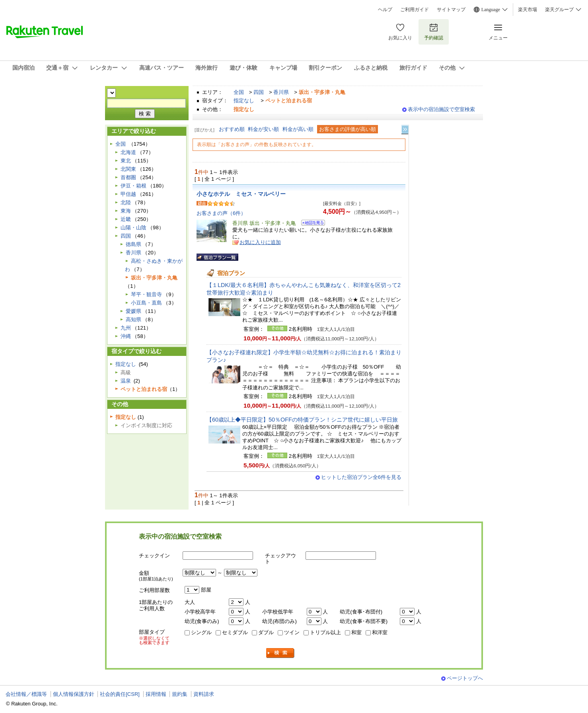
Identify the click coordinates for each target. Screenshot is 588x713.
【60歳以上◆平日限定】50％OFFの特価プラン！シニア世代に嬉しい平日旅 (302, 420)
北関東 (128, 169)
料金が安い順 (263, 129)
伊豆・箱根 (133, 186)
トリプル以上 (325, 632)
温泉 (126, 381)
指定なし (244, 101)
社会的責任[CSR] (120, 694)
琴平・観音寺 (146, 294)
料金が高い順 (298, 129)
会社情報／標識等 (26, 694)
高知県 (133, 319)
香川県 (281, 92)
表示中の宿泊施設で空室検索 (441, 109)
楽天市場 (528, 10)
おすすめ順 (232, 129)
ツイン (292, 632)
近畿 (126, 219)
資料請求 (204, 694)
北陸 (126, 202)
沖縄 (126, 336)
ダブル (266, 632)
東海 (126, 211)
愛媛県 (133, 311)
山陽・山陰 (133, 228)
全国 (239, 92)
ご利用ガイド (415, 10)
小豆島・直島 (146, 303)
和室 (356, 632)
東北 (126, 161)
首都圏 (128, 177)
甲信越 (128, 194)
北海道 (128, 152)
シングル (201, 632)
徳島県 (133, 244)
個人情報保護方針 (74, 694)
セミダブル (235, 632)
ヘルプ (385, 10)
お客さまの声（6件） (221, 213)
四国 (259, 92)
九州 (126, 328)
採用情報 (156, 694)
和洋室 (380, 632)
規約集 (180, 694)
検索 (280, 653)
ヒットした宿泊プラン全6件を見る (361, 477)
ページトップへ (465, 678)
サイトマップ (451, 10)
